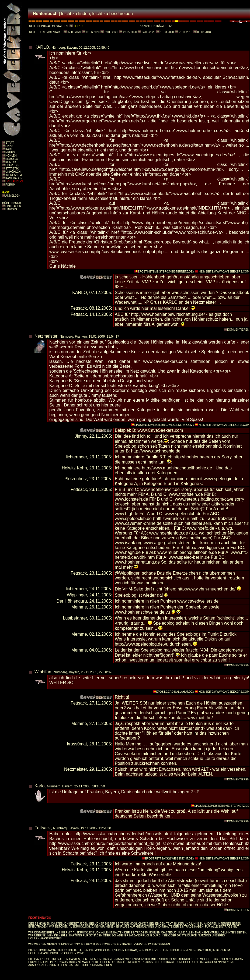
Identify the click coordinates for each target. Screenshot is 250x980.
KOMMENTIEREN (238, 330)
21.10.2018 (185, 32)
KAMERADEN (14, 178)
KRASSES (12, 159)
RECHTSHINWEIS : (40, 918)
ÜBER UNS (12, 165)
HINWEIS (11, 209)
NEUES (10, 152)
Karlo (39, 786)
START (10, 143)
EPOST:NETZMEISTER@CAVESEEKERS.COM (164, 425)
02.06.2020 (93, 32)
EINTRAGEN (13, 206)
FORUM (10, 185)
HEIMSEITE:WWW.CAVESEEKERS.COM (224, 272)
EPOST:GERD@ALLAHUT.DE (174, 692)
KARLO (42, 47)
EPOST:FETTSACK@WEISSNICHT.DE (169, 859)
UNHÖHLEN (13, 172)
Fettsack (43, 828)
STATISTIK (12, 169)
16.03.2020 (167, 32)
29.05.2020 (111, 32)
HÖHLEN (11, 156)
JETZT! (78, 26)
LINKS (9, 146)
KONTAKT (12, 162)
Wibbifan (43, 672)
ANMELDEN (13, 196)
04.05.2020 (148, 32)
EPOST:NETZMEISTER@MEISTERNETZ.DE (165, 272)
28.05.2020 (129, 32)
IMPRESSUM (14, 175)
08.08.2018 (204, 32)
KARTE (10, 149)
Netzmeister (46, 336)
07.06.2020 (74, 32)
